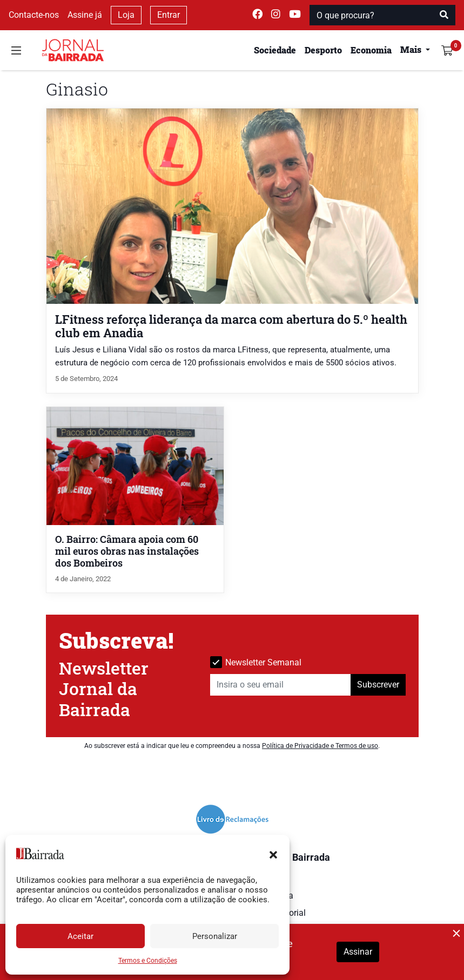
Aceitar (80, 936)
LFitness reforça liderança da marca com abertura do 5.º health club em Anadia (231, 326)
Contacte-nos (34, 15)
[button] (273, 854)
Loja (126, 15)
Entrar (169, 15)
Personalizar (215, 936)
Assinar (358, 952)
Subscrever (378, 685)
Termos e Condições (148, 961)
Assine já (85, 15)
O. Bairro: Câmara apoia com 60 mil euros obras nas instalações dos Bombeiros (127, 551)
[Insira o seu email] (281, 685)
